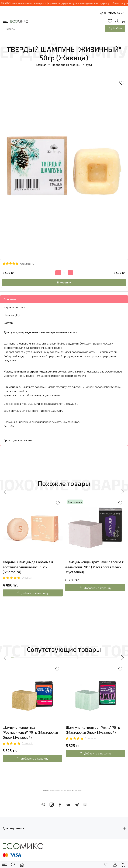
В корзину (64, 282)
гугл (89, 65)
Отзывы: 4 (27, 743)
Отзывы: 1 (27, 578)
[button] (5, 492)
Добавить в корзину (33, 593)
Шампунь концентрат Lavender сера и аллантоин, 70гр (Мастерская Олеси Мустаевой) (95, 567)
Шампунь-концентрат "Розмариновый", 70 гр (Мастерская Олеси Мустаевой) (30, 732)
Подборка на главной (66, 65)
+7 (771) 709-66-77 (114, 13)
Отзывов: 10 (27, 264)
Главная (41, 65)
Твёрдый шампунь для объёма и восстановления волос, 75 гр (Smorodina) (28, 567)
